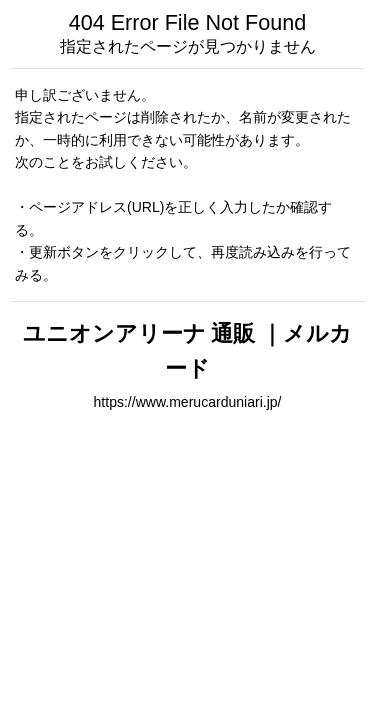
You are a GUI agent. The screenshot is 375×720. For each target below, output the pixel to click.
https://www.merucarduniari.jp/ (188, 402)
